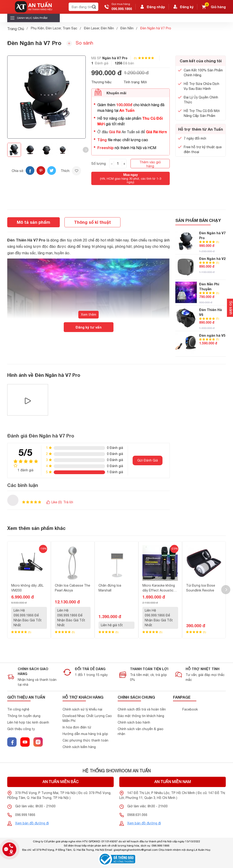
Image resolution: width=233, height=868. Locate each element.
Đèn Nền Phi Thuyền (209, 287)
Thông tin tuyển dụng (24, 716)
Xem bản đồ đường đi (32, 823)
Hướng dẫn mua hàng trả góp (85, 734)
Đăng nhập (152, 7)
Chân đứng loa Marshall (110, 588)
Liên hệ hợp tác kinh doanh (28, 722)
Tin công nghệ (18, 709)
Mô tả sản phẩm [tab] (34, 222)
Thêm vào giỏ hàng (150, 164)
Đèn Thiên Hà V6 (210, 312)
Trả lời (68, 502)
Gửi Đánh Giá (148, 460)
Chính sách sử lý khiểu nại (82, 709)
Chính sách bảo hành (134, 722)
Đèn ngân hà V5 (212, 335)
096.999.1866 (122, 9)
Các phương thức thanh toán (85, 740)
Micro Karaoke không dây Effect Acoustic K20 (159, 588)
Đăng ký (183, 7)
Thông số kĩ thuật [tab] (92, 222)
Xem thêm (89, 315)
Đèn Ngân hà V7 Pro (212, 235)
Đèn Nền (127, 28)
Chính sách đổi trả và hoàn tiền (142, 709)
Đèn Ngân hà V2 (212, 259)
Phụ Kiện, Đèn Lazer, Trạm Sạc (54, 28)
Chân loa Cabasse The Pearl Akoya (72, 588)
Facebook (190, 709)
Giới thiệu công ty (21, 729)
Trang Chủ (16, 29)
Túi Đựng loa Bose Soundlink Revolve (201, 588)
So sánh (80, 43)
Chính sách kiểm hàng (79, 747)
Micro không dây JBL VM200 (27, 588)
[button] (86, 150)
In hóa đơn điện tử (77, 727)
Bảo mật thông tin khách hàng (141, 716)
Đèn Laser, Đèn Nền (99, 28)
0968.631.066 (137, 815)
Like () (54, 502)
